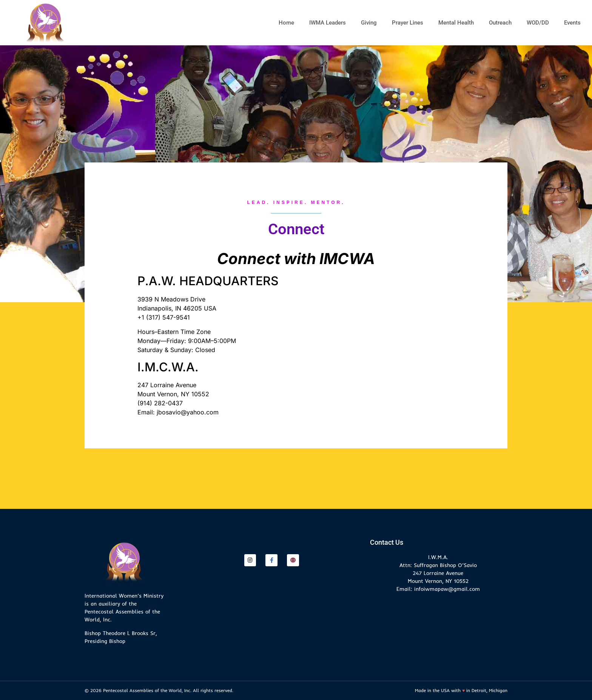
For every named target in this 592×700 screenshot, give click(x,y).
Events (572, 23)
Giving (369, 23)
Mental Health (456, 23)
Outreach (500, 23)
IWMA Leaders (328, 23)
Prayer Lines (408, 23)
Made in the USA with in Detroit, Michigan (461, 690)
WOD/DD (538, 23)
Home (286, 23)
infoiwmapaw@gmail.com (447, 589)
